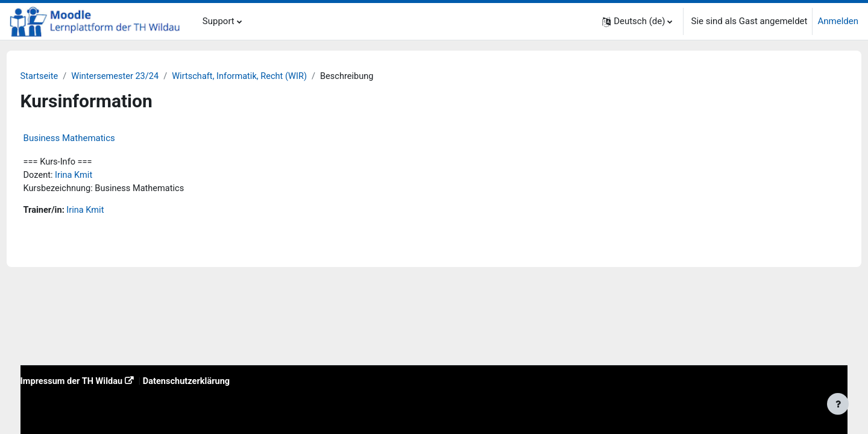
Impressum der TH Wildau (96, 381)
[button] (637, 21)
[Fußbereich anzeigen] (838, 404)
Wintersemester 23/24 (140, 77)
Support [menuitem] (219, 21)
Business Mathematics (92, 139)
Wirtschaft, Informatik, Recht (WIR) (268, 77)
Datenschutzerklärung (214, 381)
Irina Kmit (98, 176)
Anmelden (838, 21)
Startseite (62, 77)
